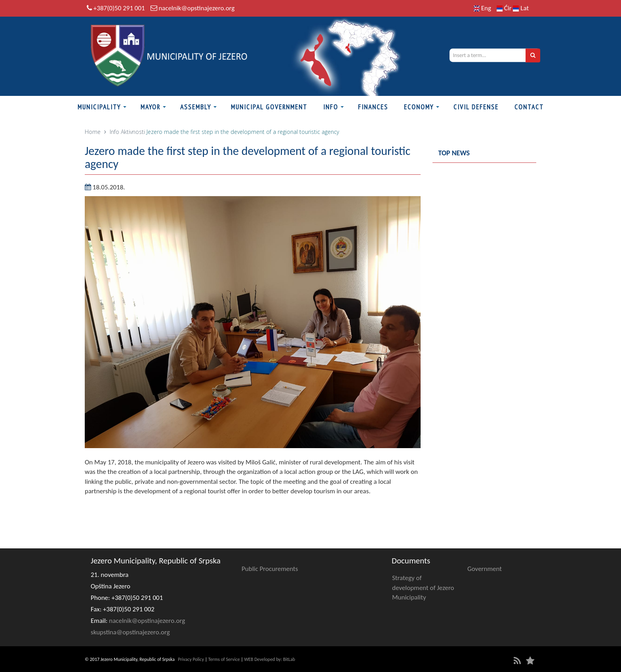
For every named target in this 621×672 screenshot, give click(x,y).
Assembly (196, 107)
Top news (454, 153)
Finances (373, 107)
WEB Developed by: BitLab (270, 659)
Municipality (99, 107)
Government (485, 569)
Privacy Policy (191, 659)
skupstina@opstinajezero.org (130, 632)
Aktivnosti (133, 132)
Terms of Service (224, 659)
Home (93, 132)
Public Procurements (270, 569)
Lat (521, 8)
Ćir (505, 8)
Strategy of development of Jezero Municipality (423, 588)
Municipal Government (269, 107)
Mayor (150, 107)
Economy (419, 107)
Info (331, 107)
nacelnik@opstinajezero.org (196, 8)
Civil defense (476, 107)
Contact (529, 107)
